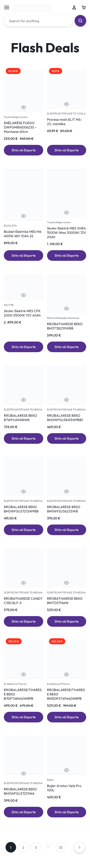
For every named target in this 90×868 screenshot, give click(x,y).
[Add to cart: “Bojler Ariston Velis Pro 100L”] (67, 812)
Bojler (51, 780)
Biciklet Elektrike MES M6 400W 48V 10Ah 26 (23, 234)
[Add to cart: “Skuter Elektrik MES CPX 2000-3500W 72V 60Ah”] (24, 347)
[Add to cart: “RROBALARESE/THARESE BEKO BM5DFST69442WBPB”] (67, 717)
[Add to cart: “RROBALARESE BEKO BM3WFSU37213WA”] (24, 812)
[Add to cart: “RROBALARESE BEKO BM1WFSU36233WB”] (67, 530)
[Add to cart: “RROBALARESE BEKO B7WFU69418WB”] (24, 438)
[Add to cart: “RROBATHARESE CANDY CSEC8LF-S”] (24, 621)
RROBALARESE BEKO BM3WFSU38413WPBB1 (65, 418)
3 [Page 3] (36, 848)
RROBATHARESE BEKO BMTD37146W (65, 601)
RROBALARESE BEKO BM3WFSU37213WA (20, 791)
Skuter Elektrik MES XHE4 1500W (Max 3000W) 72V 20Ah (67, 233)
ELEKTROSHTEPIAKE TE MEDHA (23, 410)
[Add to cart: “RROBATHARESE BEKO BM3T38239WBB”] (67, 347)
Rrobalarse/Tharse (15, 684)
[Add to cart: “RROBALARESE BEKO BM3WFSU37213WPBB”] (24, 530)
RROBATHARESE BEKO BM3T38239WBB (65, 326)
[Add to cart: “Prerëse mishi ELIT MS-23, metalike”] (67, 150)
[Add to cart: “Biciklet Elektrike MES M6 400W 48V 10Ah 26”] (24, 256)
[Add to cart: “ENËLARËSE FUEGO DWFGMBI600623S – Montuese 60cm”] (24, 150)
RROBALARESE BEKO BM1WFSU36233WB (64, 509)
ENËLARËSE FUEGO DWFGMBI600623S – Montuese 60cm (20, 127)
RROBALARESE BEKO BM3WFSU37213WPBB (21, 509)
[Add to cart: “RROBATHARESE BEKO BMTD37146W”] (67, 621)
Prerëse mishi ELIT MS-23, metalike (65, 122)
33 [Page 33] (61, 848)
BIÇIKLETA (10, 226)
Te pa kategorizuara (16, 117)
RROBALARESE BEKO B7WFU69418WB (20, 418)
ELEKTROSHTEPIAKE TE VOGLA (66, 114)
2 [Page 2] (23, 848)
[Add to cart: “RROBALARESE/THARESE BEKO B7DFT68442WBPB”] (24, 717)
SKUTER (9, 305)
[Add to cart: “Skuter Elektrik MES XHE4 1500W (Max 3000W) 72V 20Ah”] (67, 256)
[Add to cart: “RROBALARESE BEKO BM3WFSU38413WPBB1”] (67, 438)
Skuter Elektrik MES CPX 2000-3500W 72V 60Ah (22, 313)
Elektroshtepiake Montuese (63, 318)
